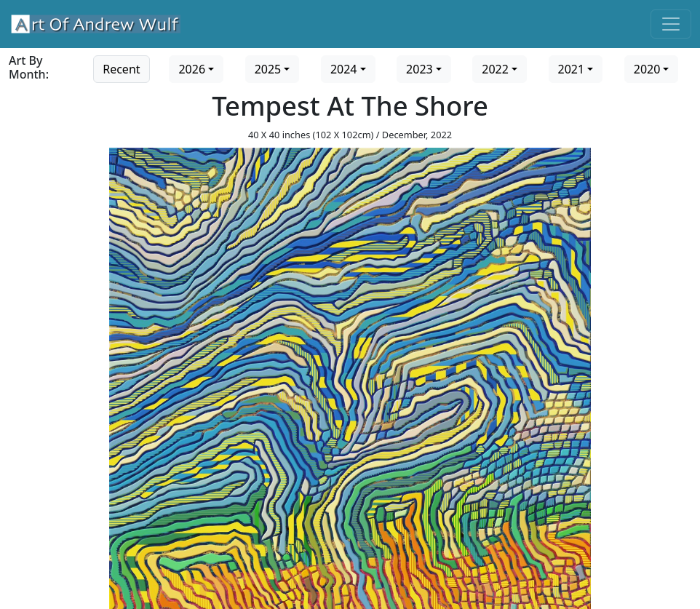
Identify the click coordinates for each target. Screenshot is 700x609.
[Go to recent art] (121, 68)
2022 (495, 69)
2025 (268, 69)
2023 (419, 69)
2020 (647, 69)
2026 (192, 69)
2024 (344, 69)
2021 (572, 69)
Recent (121, 69)
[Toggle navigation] (671, 24)
